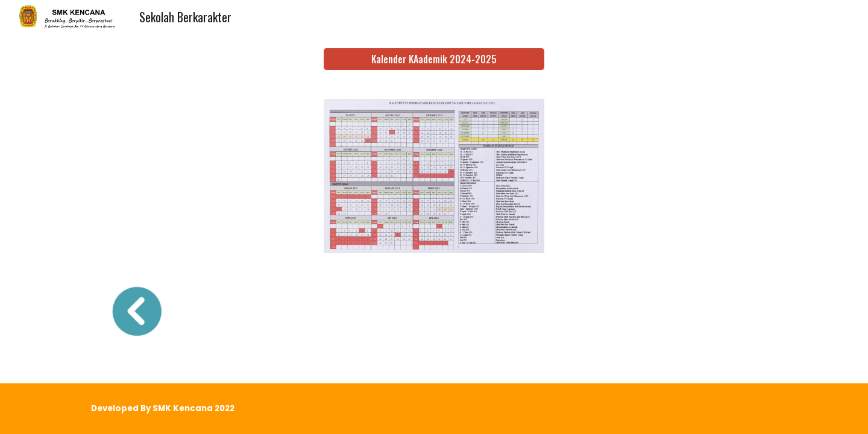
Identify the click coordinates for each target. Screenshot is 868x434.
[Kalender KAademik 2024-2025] (434, 59)
